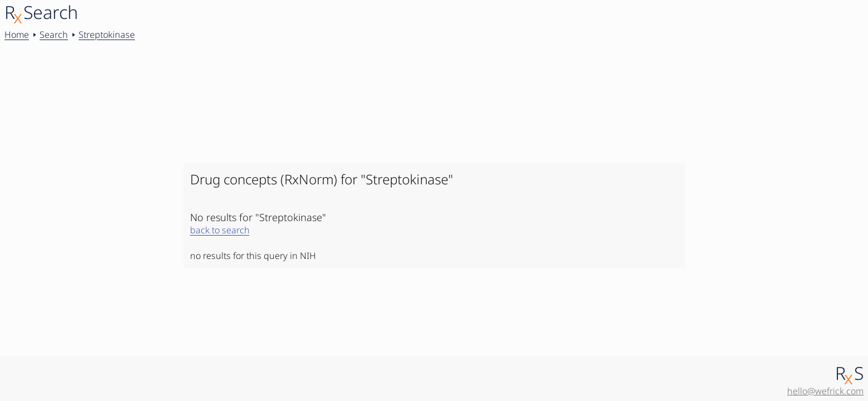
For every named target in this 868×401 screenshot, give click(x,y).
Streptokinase (107, 35)
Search (54, 35)
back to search (220, 230)
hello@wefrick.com (825, 391)
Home (17, 35)
